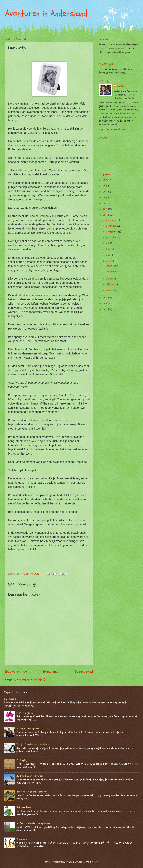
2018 (106, 186)
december (112, 220)
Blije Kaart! (10, 699)
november (112, 226)
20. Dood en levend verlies (30, 776)
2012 (106, 298)
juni (109, 249)
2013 (106, 215)
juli (108, 243)
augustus (112, 237)
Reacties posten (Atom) (33, 680)
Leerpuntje (111, 271)
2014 (106, 209)
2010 (106, 310)
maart (110, 279)
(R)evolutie (22, 839)
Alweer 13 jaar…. (25, 713)
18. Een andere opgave (28, 729)
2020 (106, 180)
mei (109, 255)
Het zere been (24, 808)
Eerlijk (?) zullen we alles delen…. (33, 744)
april (109, 261)
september (112, 232)
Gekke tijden (112, 266)
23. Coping (22, 760)
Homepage (51, 672)
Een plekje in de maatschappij (32, 792)
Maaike (120, 86)
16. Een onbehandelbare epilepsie (33, 823)
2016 (106, 198)
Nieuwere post (16, 672)
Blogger (94, 862)
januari (110, 290)
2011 (105, 304)
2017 (106, 192)
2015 (106, 204)
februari (111, 285)
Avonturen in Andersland (46, 13)
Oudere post (84, 672)
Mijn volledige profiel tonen (113, 129)
